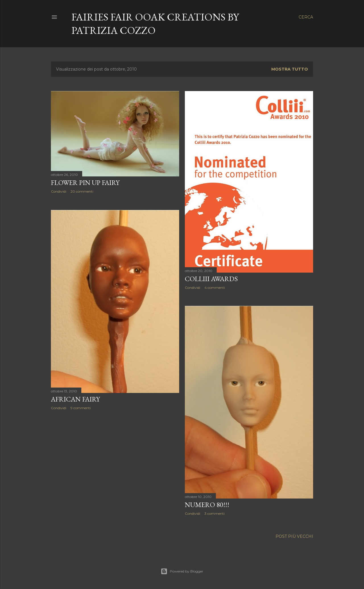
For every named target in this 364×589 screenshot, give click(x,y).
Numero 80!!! (207, 505)
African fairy (75, 399)
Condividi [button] (59, 191)
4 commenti (215, 288)
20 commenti (82, 191)
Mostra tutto (290, 69)
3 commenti (215, 513)
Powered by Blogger (182, 571)
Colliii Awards (211, 279)
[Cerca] (306, 17)
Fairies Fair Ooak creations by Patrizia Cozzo (155, 24)
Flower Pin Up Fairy (85, 183)
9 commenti (81, 408)
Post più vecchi (294, 536)
